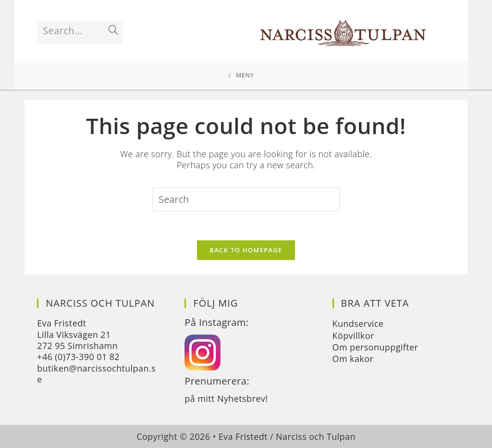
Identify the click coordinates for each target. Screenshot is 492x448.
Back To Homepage (246, 250)
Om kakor (353, 359)
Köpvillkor (353, 336)
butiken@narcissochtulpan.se (96, 374)
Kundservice (358, 324)
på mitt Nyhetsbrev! (226, 398)
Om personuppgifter (375, 347)
